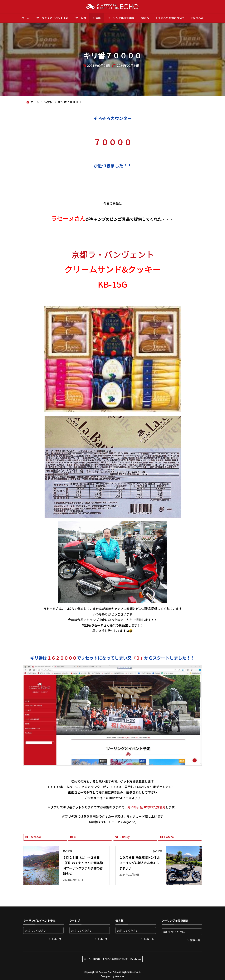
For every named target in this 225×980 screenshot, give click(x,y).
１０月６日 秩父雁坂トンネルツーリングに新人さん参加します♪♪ (140, 863)
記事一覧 (57, 939)
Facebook (197, 18)
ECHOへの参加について (170, 18)
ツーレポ (81, 18)
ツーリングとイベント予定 (52, 18)
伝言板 (97, 18)
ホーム (26, 18)
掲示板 (145, 18)
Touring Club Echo (108, 970)
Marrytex (120, 974)
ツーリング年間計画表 (121, 18)
